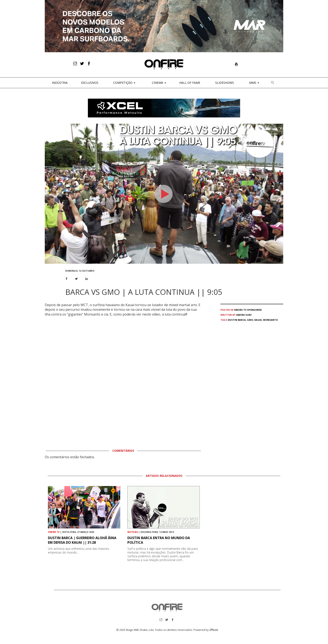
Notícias (133, 532)
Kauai (258, 320)
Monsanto (270, 320)
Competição (124, 83)
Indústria (59, 83)
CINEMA (159, 83)
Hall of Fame (190, 83)
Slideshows (225, 83)
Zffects (214, 630)
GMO (250, 320)
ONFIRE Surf (244, 315)
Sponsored (254, 310)
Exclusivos (90, 83)
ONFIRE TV (240, 310)
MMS (254, 83)
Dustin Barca (237, 320)
